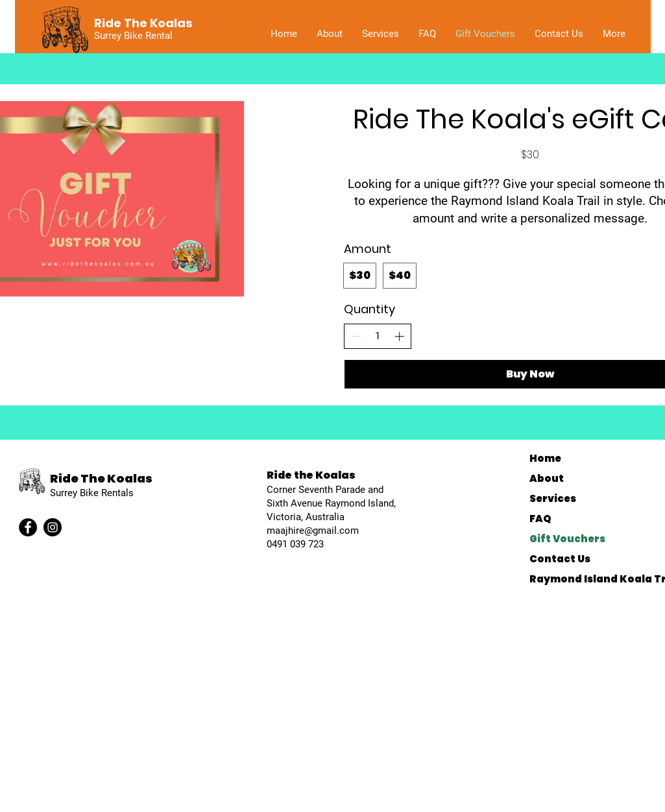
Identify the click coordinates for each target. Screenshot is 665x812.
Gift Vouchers (567, 539)
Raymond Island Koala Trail (590, 579)
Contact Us (560, 559)
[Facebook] (28, 527)
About (547, 478)
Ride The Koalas (101, 478)
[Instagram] (53, 527)
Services (553, 498)
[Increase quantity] (399, 336)
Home (545, 458)
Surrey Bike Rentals (92, 493)
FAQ (540, 519)
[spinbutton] (377, 336)
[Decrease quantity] (356, 336)
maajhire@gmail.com (313, 531)
